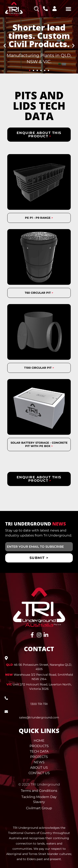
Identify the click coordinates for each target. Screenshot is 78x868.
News (39, 762)
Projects (39, 757)
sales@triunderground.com (39, 717)
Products (39, 746)
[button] (68, 9)
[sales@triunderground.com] (6, 712)
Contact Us (39, 773)
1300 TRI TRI (39, 704)
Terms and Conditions (39, 791)
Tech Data (39, 751)
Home (39, 741)
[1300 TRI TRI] (6, 698)
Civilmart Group (39, 808)
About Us (39, 768)
